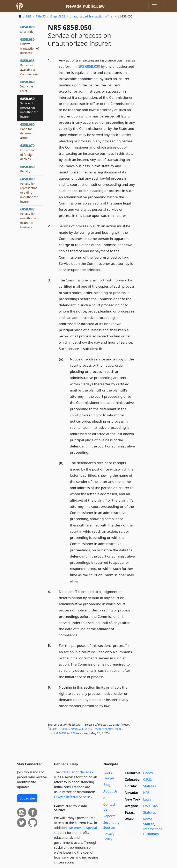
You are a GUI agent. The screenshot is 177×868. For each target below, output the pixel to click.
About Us (110, 791)
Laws (147, 799)
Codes (148, 773)
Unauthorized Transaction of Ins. (91, 16)
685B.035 (30, 67)
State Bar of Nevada (76, 772)
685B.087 (29, 218)
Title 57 (41, 16)
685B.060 (28, 131)
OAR (147, 806)
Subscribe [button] (27, 798)
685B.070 (29, 152)
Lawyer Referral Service (72, 797)
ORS (155, 806)
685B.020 (28, 29)
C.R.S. (148, 780)
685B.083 (29, 190)
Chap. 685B (58, 16)
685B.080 (28, 169)
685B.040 (28, 86)
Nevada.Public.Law (85, 6)
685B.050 (29, 107)
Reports (109, 816)
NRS (29, 16)
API (106, 798)
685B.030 (30, 46)
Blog (107, 785)
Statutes (150, 786)
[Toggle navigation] (154, 6)
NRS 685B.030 (89, 66)
